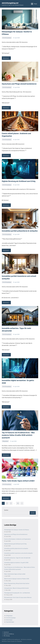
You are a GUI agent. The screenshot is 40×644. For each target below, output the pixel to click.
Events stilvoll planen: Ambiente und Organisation (17, 539)
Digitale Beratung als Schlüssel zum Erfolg (19, 181)
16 (18, 503)
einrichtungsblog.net (10, 3)
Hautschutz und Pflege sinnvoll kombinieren (19, 84)
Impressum (6, 632)
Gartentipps (9, 620)
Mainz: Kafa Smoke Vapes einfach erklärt (18, 481)
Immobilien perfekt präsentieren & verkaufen (20, 231)
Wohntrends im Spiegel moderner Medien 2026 (17, 579)
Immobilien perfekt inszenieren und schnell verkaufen (18, 553)
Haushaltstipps (10, 622)
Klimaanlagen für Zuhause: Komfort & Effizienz (17, 530)
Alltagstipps (5, 441)
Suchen (6, 510)
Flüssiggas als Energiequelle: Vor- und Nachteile (17, 593)
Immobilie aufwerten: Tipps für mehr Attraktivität (17, 558)
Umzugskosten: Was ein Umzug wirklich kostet (16, 588)
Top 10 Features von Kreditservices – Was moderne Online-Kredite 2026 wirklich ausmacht (18, 435)
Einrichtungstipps (7, 38)
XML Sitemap (7, 636)
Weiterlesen (6, 58)
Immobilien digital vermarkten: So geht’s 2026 (16, 562)
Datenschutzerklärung (9, 634)
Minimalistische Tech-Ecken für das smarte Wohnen (18, 597)
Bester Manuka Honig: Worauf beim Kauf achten (17, 583)
